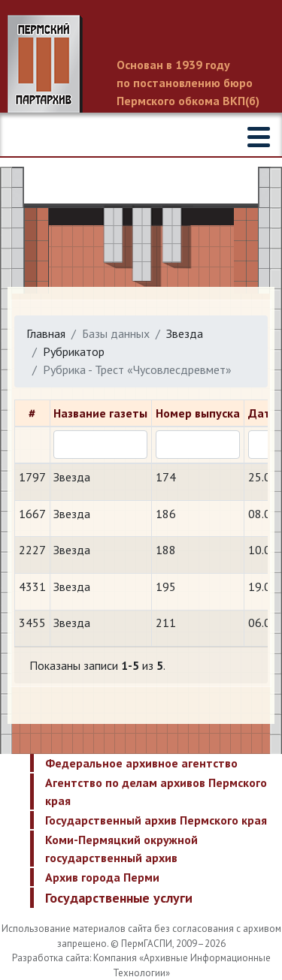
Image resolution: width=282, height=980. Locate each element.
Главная (46, 333)
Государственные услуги (119, 898)
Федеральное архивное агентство (141, 763)
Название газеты (100, 413)
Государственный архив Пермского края (156, 820)
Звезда (185, 333)
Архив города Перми (102, 877)
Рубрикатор (74, 351)
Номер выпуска (198, 413)
